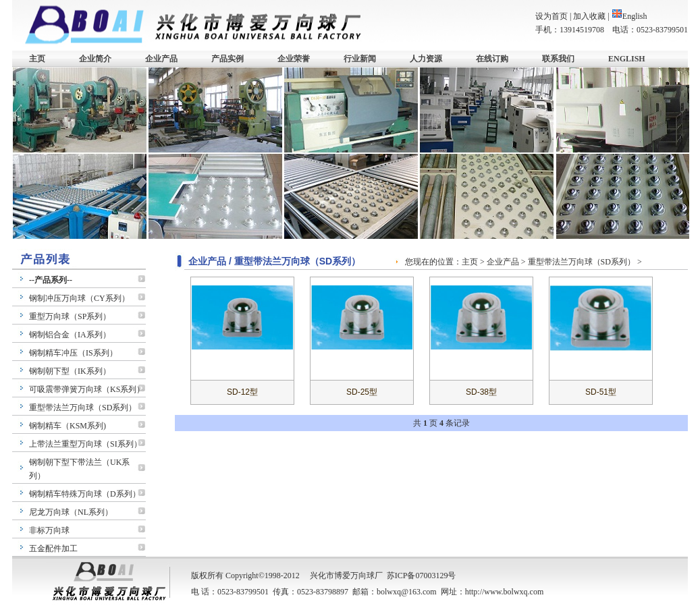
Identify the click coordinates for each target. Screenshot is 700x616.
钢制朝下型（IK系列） (70, 371)
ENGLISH (627, 59)
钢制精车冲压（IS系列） (73, 353)
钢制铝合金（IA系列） (70, 335)
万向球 (362, 576)
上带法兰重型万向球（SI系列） (85, 444)
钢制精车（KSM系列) (68, 426)
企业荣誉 (294, 59)
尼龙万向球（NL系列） (71, 512)
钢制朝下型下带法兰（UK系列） (79, 469)
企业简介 (95, 59)
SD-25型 (362, 392)
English (629, 16)
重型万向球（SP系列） (70, 316)
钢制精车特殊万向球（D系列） (85, 494)
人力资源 (426, 59)
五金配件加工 (53, 549)
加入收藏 (589, 16)
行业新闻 (360, 59)
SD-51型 (601, 392)
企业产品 (161, 59)
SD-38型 (481, 392)
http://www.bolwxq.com (505, 592)
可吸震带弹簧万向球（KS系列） (87, 389)
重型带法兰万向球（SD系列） (83, 408)
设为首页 (551, 16)
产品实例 (227, 59)
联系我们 (558, 59)
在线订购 (492, 59)
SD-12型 (242, 392)
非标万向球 (49, 530)
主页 (37, 59)
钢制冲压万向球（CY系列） (79, 298)
